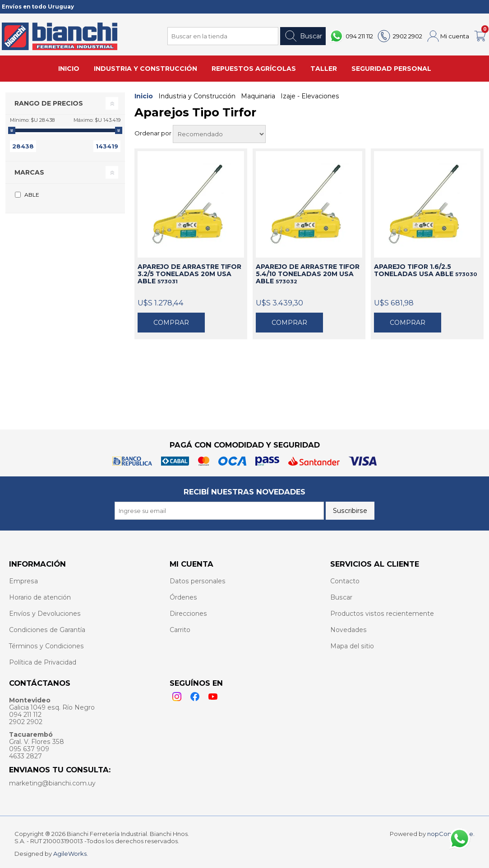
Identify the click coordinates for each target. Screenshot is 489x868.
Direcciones (188, 614)
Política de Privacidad (43, 662)
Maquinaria (258, 96)
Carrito (180, 630)
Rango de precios (49, 103)
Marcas (29, 172)
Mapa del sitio (352, 646)
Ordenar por (154, 133)
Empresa (23, 581)
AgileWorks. (71, 854)
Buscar (303, 36)
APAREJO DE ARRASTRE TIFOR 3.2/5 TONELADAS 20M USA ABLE (189, 274)
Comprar (171, 323)
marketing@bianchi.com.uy (52, 783)
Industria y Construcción (197, 96)
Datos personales (198, 581)
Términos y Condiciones (46, 646)
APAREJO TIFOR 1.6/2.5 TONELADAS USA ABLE (426, 270)
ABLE (32, 195)
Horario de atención (40, 597)
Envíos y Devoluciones (45, 614)
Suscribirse (350, 511)
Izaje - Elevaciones (310, 96)
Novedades (348, 630)
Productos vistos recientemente (382, 614)
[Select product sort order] (219, 134)
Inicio (144, 96)
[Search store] (223, 36)
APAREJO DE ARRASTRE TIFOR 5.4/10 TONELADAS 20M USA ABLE (308, 274)
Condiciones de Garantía (47, 630)
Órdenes (183, 597)
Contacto (345, 581)
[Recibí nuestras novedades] (219, 511)
